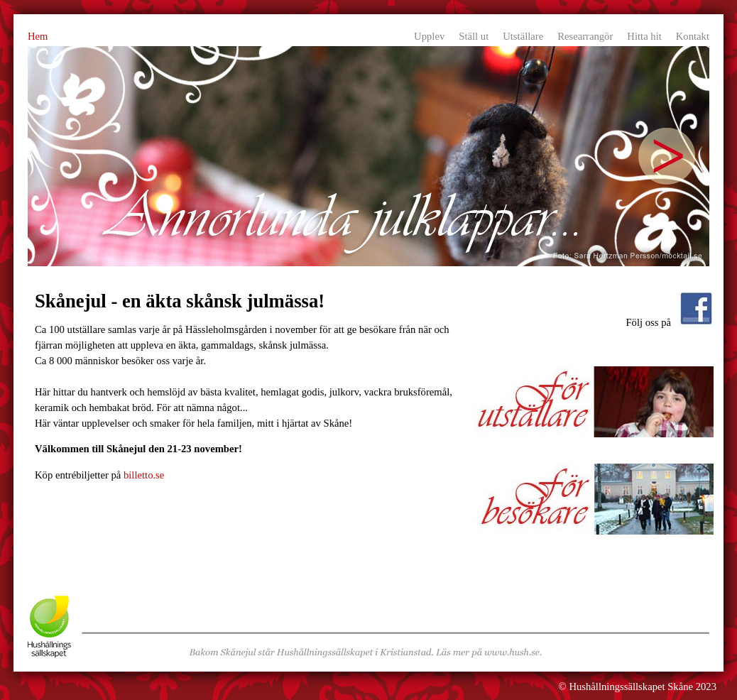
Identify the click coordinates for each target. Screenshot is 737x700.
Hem (38, 36)
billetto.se (144, 475)
